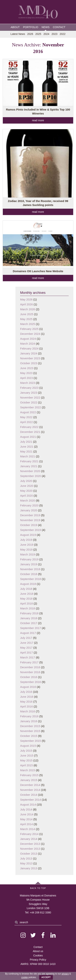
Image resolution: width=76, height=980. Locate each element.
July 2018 (26, 589)
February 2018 (29, 613)
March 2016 (28, 711)
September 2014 (31, 800)
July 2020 (26, 481)
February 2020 (29, 505)
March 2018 (28, 608)
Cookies (38, 955)
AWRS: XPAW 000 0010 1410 (38, 964)
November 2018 (30, 569)
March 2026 (28, 309)
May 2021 (26, 451)
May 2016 (26, 702)
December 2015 (30, 726)
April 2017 (27, 652)
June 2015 (27, 755)
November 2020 (30, 471)
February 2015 (29, 775)
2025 (38, 34)
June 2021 (27, 447)
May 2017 (26, 648)
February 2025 (29, 329)
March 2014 (28, 829)
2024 (46, 34)
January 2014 (29, 839)
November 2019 (30, 520)
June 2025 (27, 314)
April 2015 (27, 765)
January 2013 (29, 868)
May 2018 (26, 599)
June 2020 (27, 486)
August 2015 (28, 746)
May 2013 (26, 863)
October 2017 (29, 623)
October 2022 (29, 402)
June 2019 (27, 545)
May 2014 (26, 819)
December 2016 (30, 667)
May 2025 (26, 319)
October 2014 (29, 795)
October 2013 (29, 854)
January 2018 (29, 618)
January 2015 (29, 780)
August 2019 (28, 535)
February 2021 (29, 461)
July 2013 (26, 858)
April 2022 (27, 422)
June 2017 (27, 643)
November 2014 (30, 790)
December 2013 (30, 844)
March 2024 (28, 344)
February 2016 (29, 716)
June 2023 (27, 368)
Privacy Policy (38, 960)
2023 (54, 34)
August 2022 (28, 412)
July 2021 (26, 442)
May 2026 (26, 299)
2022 (63, 34)
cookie (25, 977)
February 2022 (29, 427)
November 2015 (30, 731)
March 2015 (28, 770)
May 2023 (26, 373)
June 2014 (27, 814)
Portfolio (31, 27)
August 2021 (28, 437)
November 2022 (30, 397)
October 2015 (29, 736)
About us (38, 951)
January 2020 (29, 510)
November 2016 (30, 672)
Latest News (18, 34)
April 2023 (27, 378)
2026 (30, 34)
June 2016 (27, 697)
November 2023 (30, 358)
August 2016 (28, 687)
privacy (65, 974)
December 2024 (30, 334)
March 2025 (28, 324)
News (46, 27)
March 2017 (28, 657)
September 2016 (31, 682)
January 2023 (29, 393)
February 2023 (29, 388)
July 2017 (26, 638)
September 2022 (31, 407)
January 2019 (29, 564)
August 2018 (28, 584)
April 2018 (27, 603)
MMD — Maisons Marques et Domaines (38, 12)
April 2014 (27, 824)
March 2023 (28, 383)
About (15, 27)
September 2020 (31, 476)
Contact (59, 27)
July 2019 (26, 540)
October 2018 (29, 574)
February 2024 (29, 348)
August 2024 (28, 339)
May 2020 (26, 491)
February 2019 (29, 559)
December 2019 (30, 515)
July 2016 (26, 692)
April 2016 (27, 706)
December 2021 (30, 432)
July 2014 (26, 809)
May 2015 (26, 760)
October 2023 (29, 363)
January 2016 (29, 721)
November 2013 (30, 849)
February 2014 (29, 834)
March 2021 (28, 456)
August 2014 (28, 805)
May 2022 (26, 417)
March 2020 (28, 500)
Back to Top (38, 888)
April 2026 (27, 304)
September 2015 (31, 741)
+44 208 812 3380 (40, 912)
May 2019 (26, 550)
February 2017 (29, 662)
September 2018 (31, 579)
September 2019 (31, 530)
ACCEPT (46, 977)
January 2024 (29, 353)
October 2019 (29, 525)
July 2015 (26, 751)
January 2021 (29, 466)
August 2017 (28, 633)
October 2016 (29, 677)
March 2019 (28, 554)
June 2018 (27, 594)
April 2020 (27, 496)
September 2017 (31, 628)
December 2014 (30, 785)
